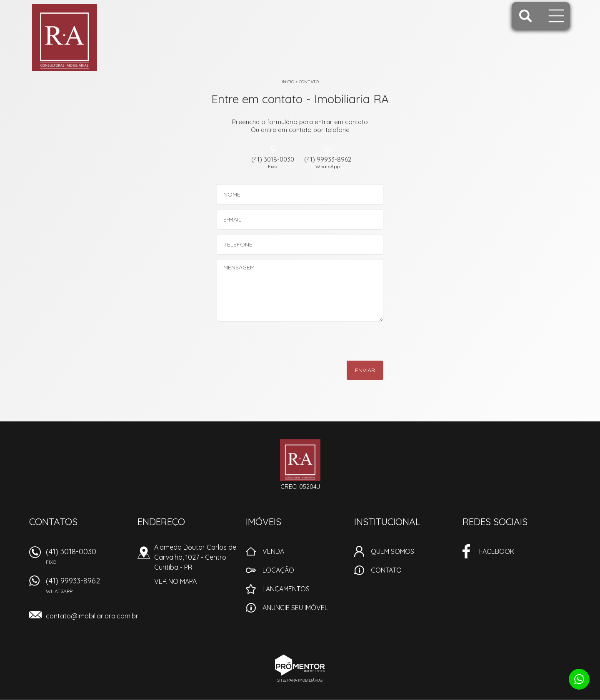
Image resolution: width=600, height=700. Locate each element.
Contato (309, 82)
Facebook (497, 551)
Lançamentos (286, 589)
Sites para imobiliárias (300, 680)
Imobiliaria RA (300, 460)
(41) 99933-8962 (327, 162)
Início (288, 82)
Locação (278, 570)
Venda (273, 551)
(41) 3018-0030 (272, 162)
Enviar (365, 370)
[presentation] (345, 344)
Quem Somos (392, 551)
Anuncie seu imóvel (295, 608)
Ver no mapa (175, 581)
